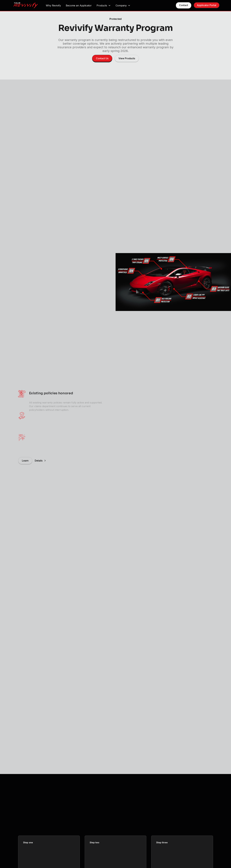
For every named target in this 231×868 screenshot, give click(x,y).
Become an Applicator (79, 5)
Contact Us (102, 58)
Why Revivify (53, 5)
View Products (127, 58)
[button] (104, 5)
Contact (184, 5)
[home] (26, 6)
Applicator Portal (207, 5)
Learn (25, 461)
